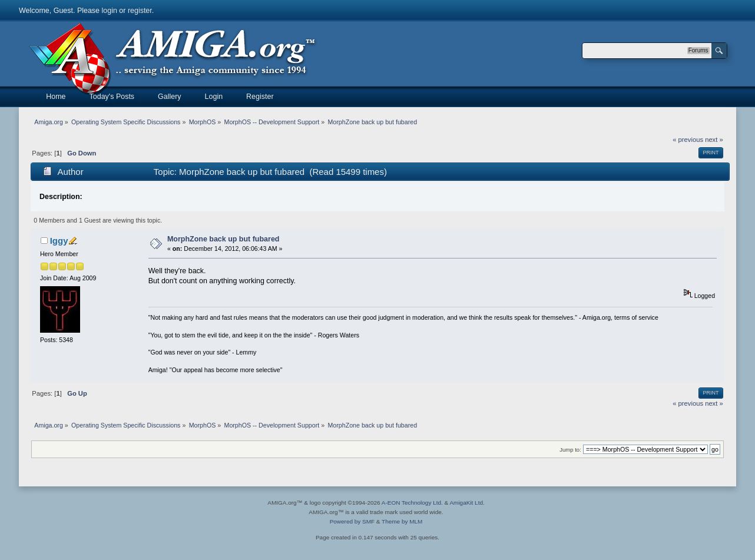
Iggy (59, 241)
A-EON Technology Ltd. (412, 503)
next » (714, 140)
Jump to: (570, 450)
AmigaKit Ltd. (467, 503)
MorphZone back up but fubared (223, 239)
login (110, 11)
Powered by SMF (352, 521)
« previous (688, 140)
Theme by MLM (402, 521)
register (140, 11)
